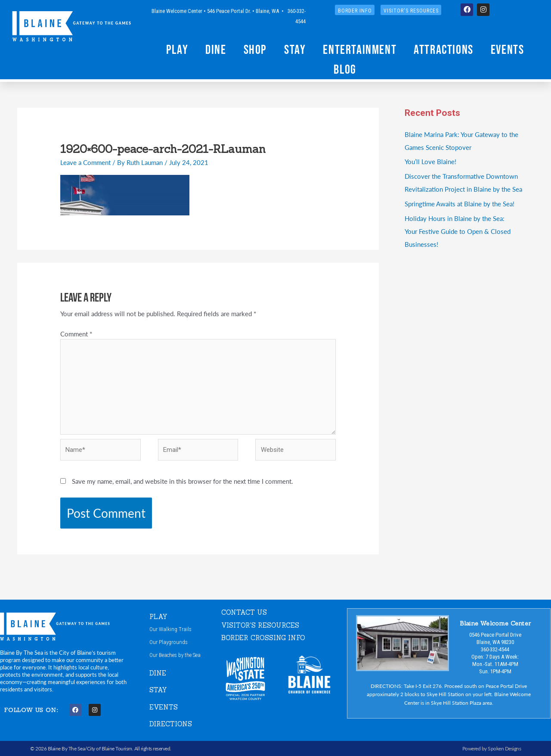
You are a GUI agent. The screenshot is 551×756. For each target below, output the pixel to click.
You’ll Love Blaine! (430, 161)
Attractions (444, 49)
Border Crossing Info (263, 638)
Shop (255, 49)
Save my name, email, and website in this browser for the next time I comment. (183, 481)
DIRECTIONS (171, 724)
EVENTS (164, 707)
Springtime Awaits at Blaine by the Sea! (460, 204)
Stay (295, 49)
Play (177, 49)
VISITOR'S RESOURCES (260, 625)
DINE (158, 673)
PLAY (158, 617)
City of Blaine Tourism (110, 748)
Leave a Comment (85, 162)
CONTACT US (244, 612)
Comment (76, 334)
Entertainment (360, 49)
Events (508, 49)
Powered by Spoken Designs (492, 748)
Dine (216, 49)
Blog (345, 69)
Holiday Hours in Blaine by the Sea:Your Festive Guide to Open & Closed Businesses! (458, 231)
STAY (158, 690)
